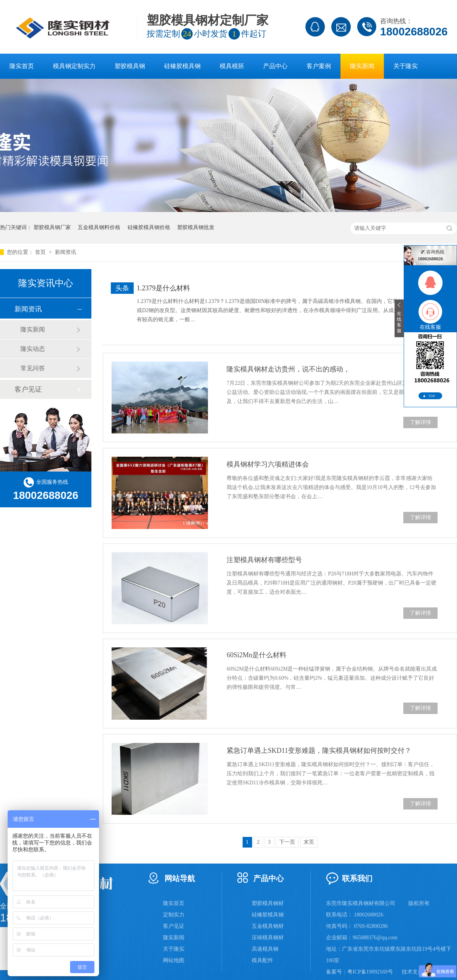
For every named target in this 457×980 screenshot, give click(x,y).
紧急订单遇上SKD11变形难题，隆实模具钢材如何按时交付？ (319, 751)
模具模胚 (232, 66)
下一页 (287, 842)
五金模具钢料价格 (99, 227)
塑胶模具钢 (130, 66)
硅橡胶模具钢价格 (149, 227)
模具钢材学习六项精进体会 (268, 464)
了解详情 (420, 422)
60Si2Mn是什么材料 (256, 655)
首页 (41, 252)
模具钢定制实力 (74, 66)
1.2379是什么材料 (163, 288)
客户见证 (28, 389)
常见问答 (33, 368)
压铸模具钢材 (268, 938)
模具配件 (262, 960)
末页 (309, 842)
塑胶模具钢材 (268, 903)
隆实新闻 (362, 66)
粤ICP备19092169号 (370, 972)
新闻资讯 (66, 252)
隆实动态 (33, 349)
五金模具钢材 (268, 926)
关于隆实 (406, 66)
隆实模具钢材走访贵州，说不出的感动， (288, 369)
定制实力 (174, 915)
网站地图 (174, 960)
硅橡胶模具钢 (182, 66)
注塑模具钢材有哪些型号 (264, 560)
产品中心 (275, 66)
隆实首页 (22, 66)
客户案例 (319, 66)
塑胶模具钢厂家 (52, 227)
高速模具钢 (265, 949)
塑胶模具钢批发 (196, 227)
